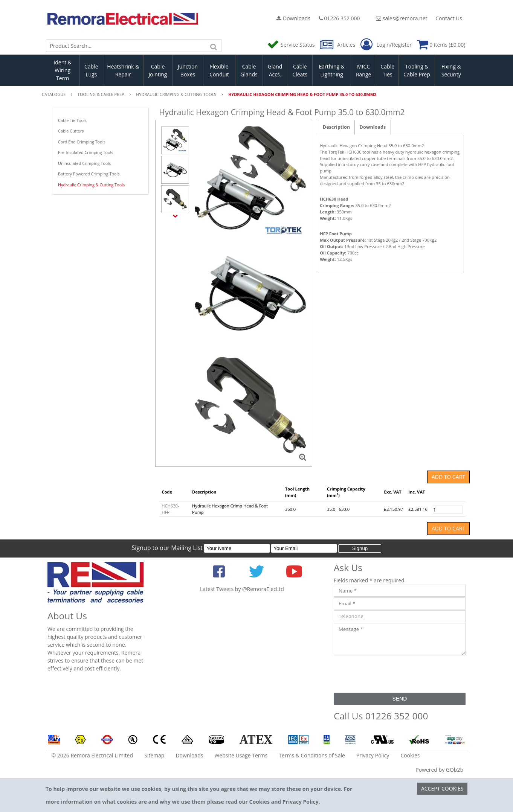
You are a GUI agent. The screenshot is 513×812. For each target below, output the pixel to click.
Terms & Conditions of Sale (312, 755)
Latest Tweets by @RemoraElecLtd (242, 589)
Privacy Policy (373, 755)
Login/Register (386, 45)
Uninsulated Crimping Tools (84, 163)
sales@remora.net (402, 18)
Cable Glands (249, 70)
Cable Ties (388, 70)
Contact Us (449, 18)
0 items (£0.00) (441, 45)
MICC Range (363, 70)
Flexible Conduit (219, 70)
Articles (338, 45)
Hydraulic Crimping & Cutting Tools (91, 185)
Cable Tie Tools (72, 120)
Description (336, 127)
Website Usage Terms (241, 755)
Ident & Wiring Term (63, 70)
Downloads (293, 18)
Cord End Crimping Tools (82, 142)
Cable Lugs (91, 70)
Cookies (410, 755)
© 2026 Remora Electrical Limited (92, 755)
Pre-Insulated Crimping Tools (86, 152)
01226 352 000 (339, 18)
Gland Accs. (275, 70)
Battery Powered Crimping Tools (89, 174)
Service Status (292, 45)
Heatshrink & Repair (123, 70)
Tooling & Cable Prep (417, 70)
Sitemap (154, 755)
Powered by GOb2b (439, 770)
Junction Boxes (188, 70)
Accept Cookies (442, 788)
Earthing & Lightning (332, 70)
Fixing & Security (451, 70)
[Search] (214, 46)
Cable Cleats (300, 70)
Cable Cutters (71, 131)
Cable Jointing (158, 70)
